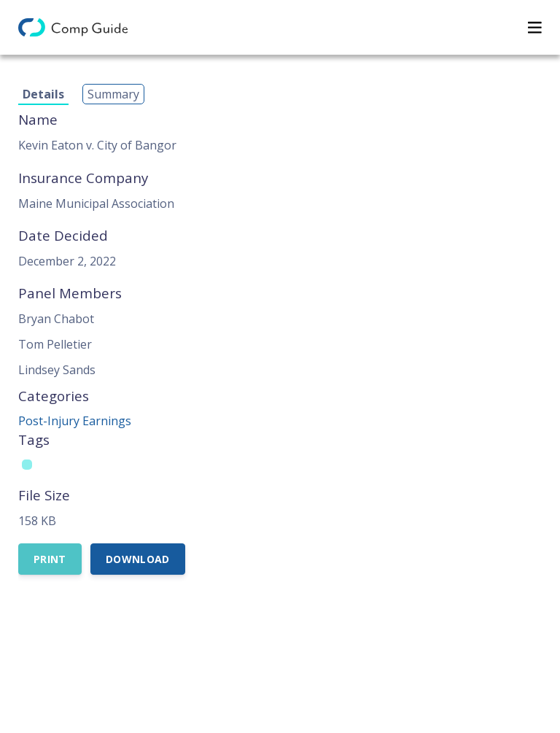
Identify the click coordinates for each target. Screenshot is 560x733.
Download (138, 559)
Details (43, 94)
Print (50, 559)
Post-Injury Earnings (75, 421)
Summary (113, 94)
